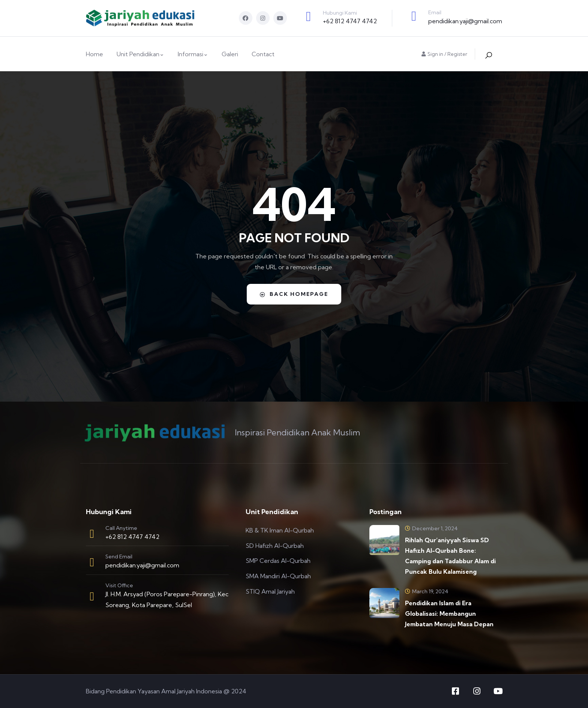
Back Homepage (294, 294)
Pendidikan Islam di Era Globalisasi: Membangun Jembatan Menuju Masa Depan (449, 613)
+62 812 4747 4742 (350, 21)
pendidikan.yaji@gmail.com (465, 21)
